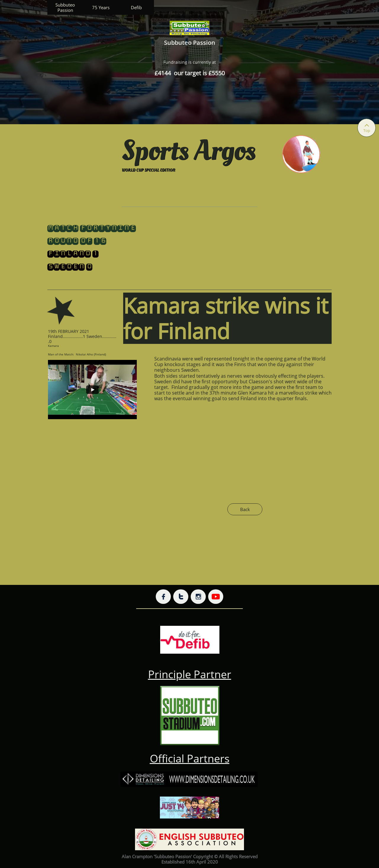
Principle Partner (190, 674)
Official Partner (187, 758)
